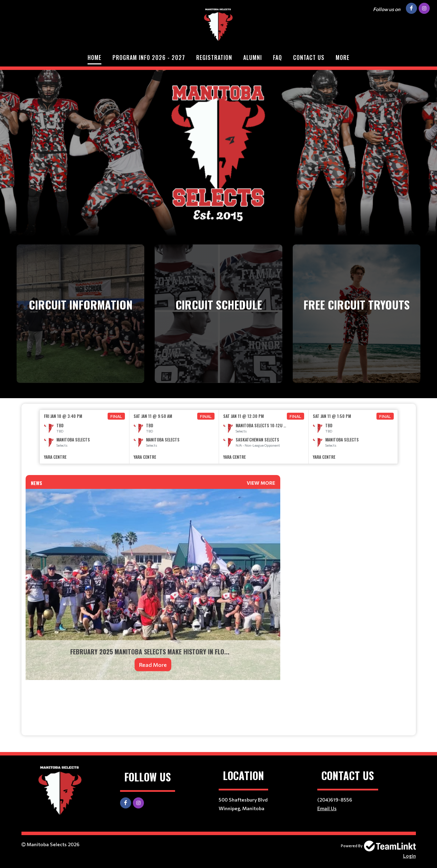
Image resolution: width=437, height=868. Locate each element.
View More (261, 483)
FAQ (277, 57)
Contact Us (309, 57)
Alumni (253, 57)
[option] (85, 437)
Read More (153, 665)
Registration (214, 57)
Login (409, 856)
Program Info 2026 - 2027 (149, 57)
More (343, 57)
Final (116, 416)
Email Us (327, 808)
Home (94, 57)
